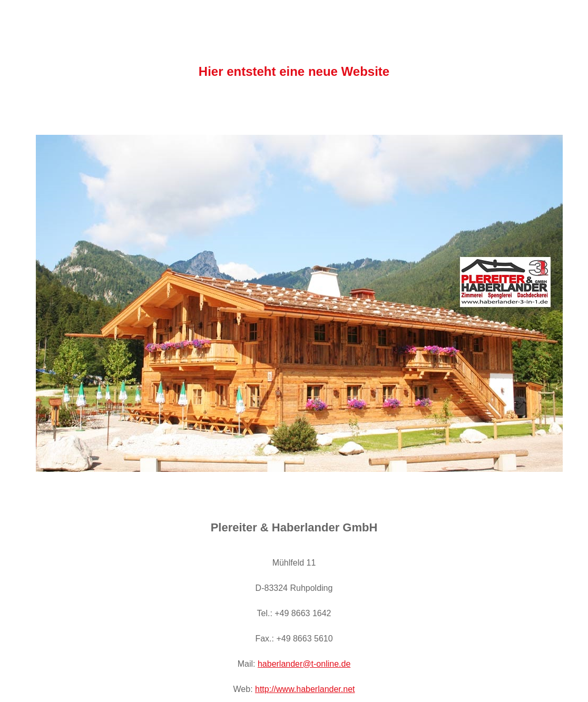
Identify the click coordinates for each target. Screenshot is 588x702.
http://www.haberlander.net (305, 689)
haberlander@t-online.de (304, 664)
